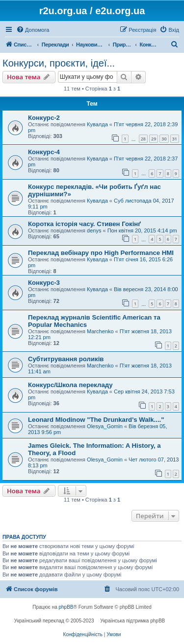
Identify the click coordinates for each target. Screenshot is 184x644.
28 (143, 139)
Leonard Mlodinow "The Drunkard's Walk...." (96, 420)
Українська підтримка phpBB (132, 621)
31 (175, 139)
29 (154, 139)
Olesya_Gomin (105, 426)
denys (94, 230)
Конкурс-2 (44, 118)
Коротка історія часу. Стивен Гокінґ (84, 224)
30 (164, 139)
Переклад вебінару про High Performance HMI (101, 253)
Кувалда (97, 124)
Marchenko (100, 331)
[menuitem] (33, 30)
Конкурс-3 (44, 283)
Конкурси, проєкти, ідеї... (59, 63)
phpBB (66, 607)
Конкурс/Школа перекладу (70, 385)
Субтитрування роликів (66, 359)
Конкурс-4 (44, 152)
